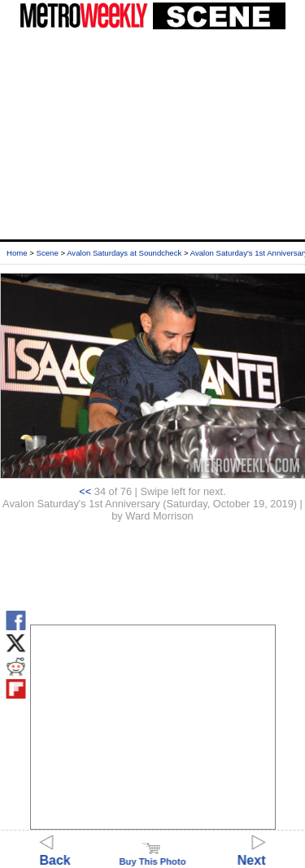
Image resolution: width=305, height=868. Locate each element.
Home (17, 253)
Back (55, 853)
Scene (48, 253)
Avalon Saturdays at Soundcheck (124, 253)
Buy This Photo (152, 857)
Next (252, 853)
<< (85, 491)
